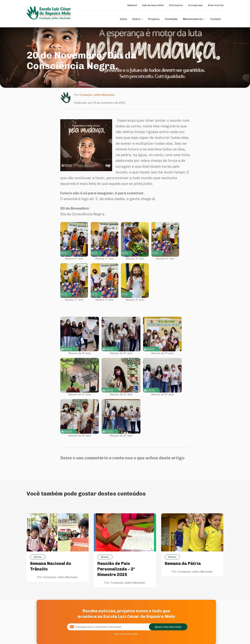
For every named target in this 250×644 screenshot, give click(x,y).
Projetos (154, 19)
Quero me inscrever (168, 627)
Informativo (176, 5)
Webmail (132, 5)
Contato (216, 19)
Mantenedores (194, 19)
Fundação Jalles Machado (97, 95)
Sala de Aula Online (153, 5)
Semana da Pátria (183, 563)
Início (124, 19)
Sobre (138, 19)
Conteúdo (171, 19)
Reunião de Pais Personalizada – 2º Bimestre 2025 (116, 569)
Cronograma (195, 5)
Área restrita (216, 5)
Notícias (32, 46)
